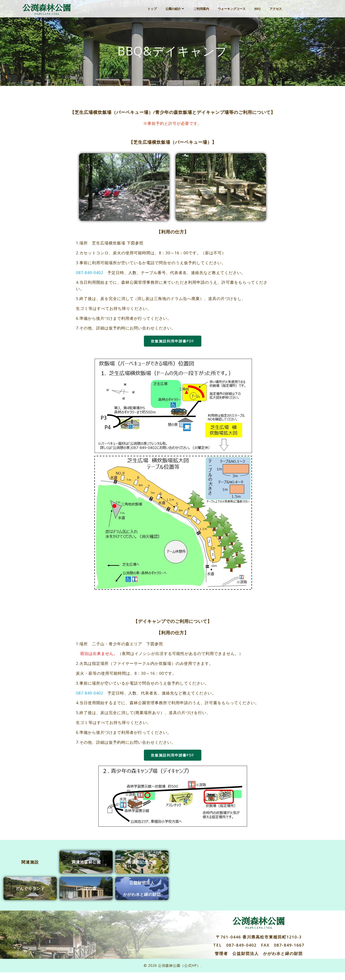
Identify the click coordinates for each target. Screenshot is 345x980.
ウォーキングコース (232, 8)
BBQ (258, 8)
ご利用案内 (202, 8)
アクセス (276, 8)
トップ (152, 8)
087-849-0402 (91, 278)
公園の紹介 (175, 8)
